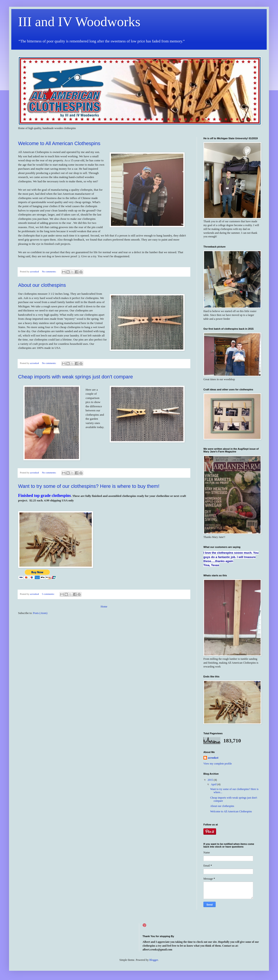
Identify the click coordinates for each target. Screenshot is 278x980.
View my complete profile (218, 764)
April (214, 784)
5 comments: (48, 594)
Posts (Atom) (40, 613)
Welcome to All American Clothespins (59, 143)
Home (104, 607)
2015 (211, 780)
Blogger (154, 960)
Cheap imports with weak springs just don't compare (75, 377)
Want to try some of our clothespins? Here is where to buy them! (89, 486)
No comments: (49, 271)
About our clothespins (42, 285)
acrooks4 (213, 758)
